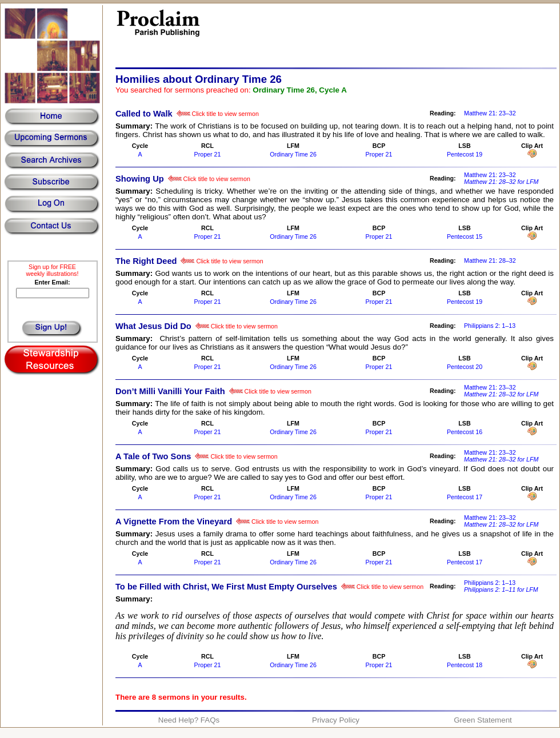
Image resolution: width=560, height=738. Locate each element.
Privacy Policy (336, 720)
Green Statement (483, 720)
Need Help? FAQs (189, 720)
